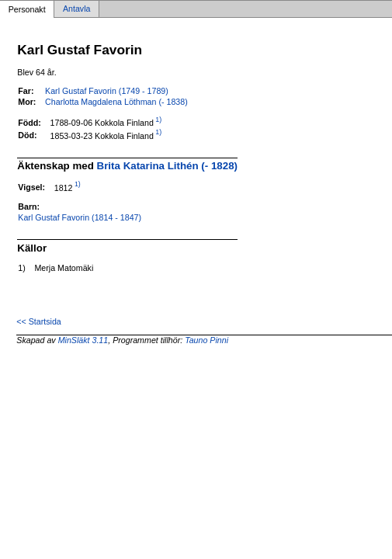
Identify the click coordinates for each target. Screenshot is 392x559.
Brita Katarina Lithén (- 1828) (167, 166)
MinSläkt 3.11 (83, 340)
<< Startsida (38, 321)
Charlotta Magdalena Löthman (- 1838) (116, 102)
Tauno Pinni (206, 340)
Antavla (77, 9)
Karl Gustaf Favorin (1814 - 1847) (80, 217)
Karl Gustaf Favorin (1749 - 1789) (107, 91)
